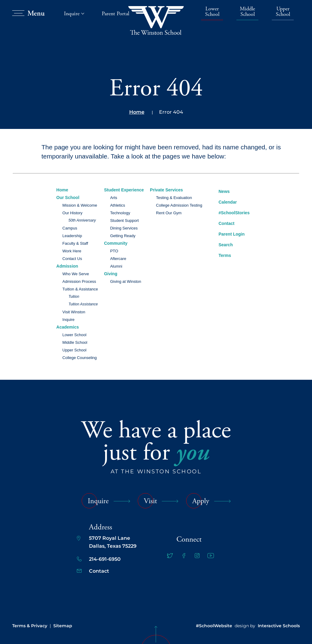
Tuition (74, 297)
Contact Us (72, 259)
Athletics (117, 205)
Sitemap (63, 626)
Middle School (247, 12)
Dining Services (124, 228)
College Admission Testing (179, 205)
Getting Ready (123, 236)
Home (137, 112)
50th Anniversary (82, 220)
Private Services (166, 190)
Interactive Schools (279, 626)
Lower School (212, 12)
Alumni (116, 266)
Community (116, 243)
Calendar (223, 201)
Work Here (72, 251)
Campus (70, 228)
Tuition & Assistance (80, 289)
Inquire (69, 320)
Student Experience (124, 190)
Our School (68, 197)
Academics (68, 327)
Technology (120, 213)
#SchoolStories (229, 213)
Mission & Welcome (80, 205)
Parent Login (227, 233)
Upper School (283, 12)
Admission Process (79, 281)
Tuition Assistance (83, 304)
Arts (113, 198)
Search (221, 244)
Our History (73, 213)
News (220, 190)
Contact (222, 223)
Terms (221, 255)
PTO (114, 251)
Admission (67, 266)
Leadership (72, 236)
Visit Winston (74, 312)
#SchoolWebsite (214, 626)
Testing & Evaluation (174, 198)
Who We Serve (76, 274)
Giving (111, 274)
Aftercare (118, 259)
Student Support (124, 221)
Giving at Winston (126, 281)
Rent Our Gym (169, 213)
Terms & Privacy (30, 626)
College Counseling (80, 358)
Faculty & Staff (75, 243)
